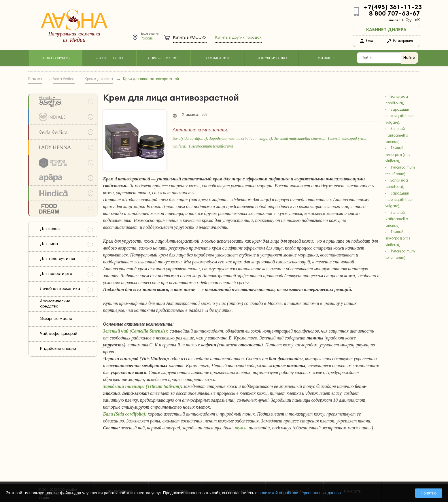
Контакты (326, 58)
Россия (147, 39)
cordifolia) (135, 414)
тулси (241, 428)
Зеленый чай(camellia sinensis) (300, 138)
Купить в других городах (238, 38)
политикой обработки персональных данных (300, 493)
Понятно (429, 493)
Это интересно (109, 58)
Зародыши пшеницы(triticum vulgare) (240, 138)
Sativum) (172, 386)
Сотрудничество (272, 58)
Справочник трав (163, 58)
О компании (217, 58)
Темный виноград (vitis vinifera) (398, 155)
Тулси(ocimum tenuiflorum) (211, 146)
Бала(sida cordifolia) (190, 138)
